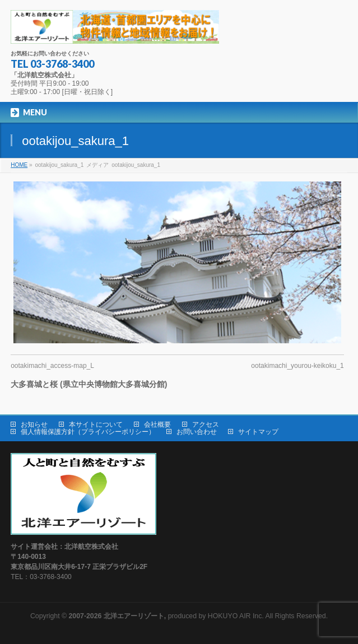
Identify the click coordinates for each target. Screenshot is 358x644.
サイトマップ (258, 432)
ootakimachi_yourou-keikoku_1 (297, 366)
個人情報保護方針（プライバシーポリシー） (88, 432)
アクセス (206, 424)
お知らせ (34, 424)
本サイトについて (96, 424)
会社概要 (157, 424)
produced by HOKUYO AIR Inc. (166, 616)
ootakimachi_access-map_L (52, 366)
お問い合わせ (197, 432)
